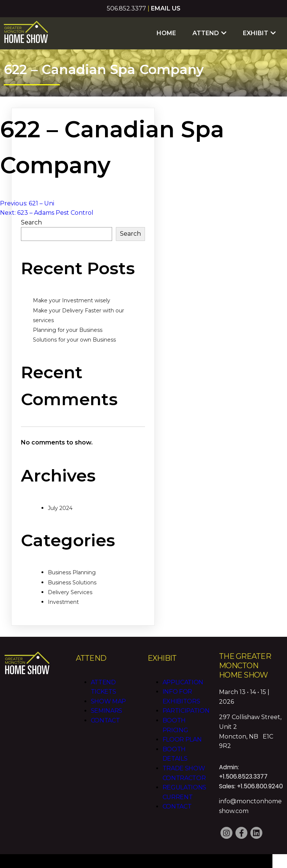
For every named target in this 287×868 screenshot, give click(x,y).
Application (183, 678)
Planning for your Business (68, 327)
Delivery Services (70, 589)
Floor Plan (182, 736)
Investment (63, 599)
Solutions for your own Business (74, 336)
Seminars (106, 707)
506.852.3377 (126, 8)
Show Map (108, 698)
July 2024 (60, 504)
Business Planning (72, 569)
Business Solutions (72, 579)
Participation (186, 707)
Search (31, 219)
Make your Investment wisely (72, 297)
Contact (105, 717)
